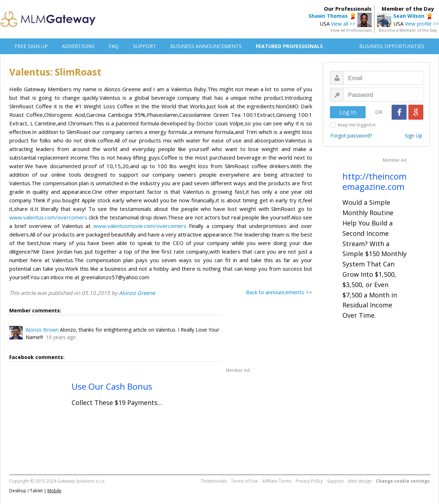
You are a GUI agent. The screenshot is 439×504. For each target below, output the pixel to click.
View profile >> (422, 24)
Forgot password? (351, 136)
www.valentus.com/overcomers (48, 217)
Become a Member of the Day (408, 30)
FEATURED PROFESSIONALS (289, 46)
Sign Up (414, 136)
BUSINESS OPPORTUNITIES (392, 46)
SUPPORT (144, 46)
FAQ (114, 46)
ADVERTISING (78, 46)
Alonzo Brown (42, 330)
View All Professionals (351, 30)
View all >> (343, 24)
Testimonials (214, 481)
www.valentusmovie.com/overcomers (140, 226)
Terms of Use (244, 481)
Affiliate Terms (277, 481)
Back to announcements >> (279, 292)
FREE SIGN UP (31, 46)
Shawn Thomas (328, 16)
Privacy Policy (309, 481)
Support (335, 481)
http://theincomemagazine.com (375, 181)
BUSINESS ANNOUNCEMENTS (206, 46)
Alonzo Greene (137, 293)
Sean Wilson (409, 16)
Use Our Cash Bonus (112, 386)
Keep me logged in (357, 125)
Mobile (54, 491)
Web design (360, 481)
